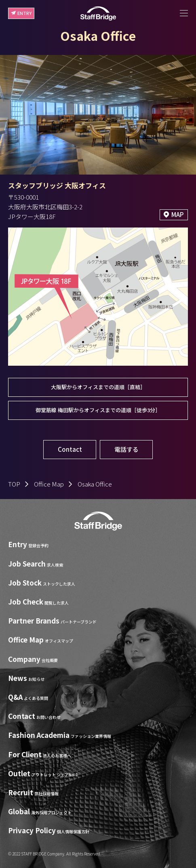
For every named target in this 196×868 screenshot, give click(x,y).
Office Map (49, 484)
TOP (14, 484)
